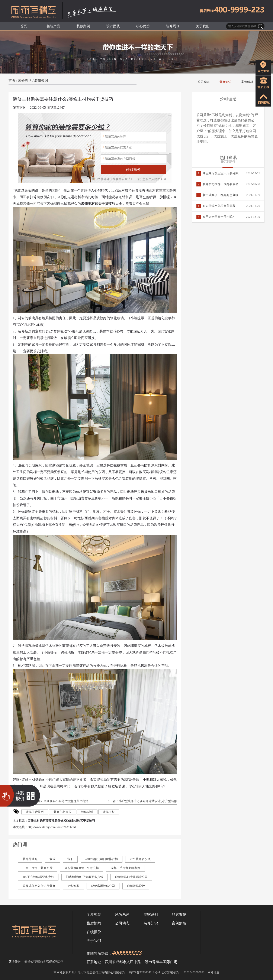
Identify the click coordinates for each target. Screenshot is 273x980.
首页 (12, 80)
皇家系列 (151, 914)
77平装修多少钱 (140, 859)
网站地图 (213, 972)
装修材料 (87, 812)
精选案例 (179, 914)
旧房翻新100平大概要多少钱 (85, 877)
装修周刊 (25, 80)
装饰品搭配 (30, 859)
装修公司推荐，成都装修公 (217, 184)
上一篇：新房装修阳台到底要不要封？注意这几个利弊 (52, 801)
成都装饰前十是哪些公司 (131, 877)
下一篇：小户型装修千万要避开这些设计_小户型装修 (142, 801)
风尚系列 (122, 914)
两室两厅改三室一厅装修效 (217, 173)
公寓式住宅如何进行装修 (39, 886)
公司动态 (204, 82)
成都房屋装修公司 (103, 886)
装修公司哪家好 (35, 961)
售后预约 (94, 923)
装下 (70, 859)
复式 (52, 859)
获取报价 (134, 170)
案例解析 (247, 82)
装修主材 (109, 812)
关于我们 (94, 941)
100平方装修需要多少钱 (38, 877)
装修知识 (41, 80)
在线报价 (94, 932)
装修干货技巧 (35, 812)
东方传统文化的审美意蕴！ (217, 206)
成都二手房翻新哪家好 (125, 868)
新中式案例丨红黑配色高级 (217, 195)
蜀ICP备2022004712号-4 (144, 972)
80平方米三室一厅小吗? (215, 217)
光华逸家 (73, 886)
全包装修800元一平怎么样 (82, 868)
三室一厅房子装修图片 (38, 868)
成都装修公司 (26, 204)
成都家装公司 (55, 961)
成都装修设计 (136, 886)
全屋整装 (94, 914)
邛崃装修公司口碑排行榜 (102, 859)
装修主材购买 (62, 812)
